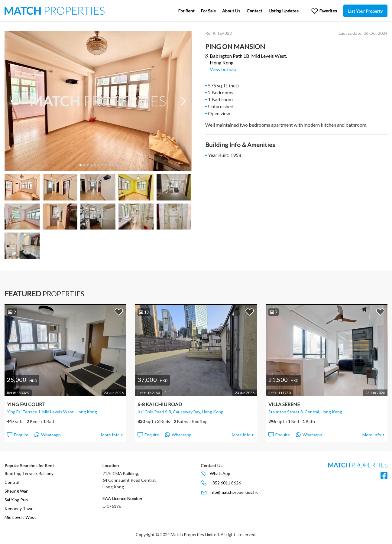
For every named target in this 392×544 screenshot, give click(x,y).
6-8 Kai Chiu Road (160, 404)
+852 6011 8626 (225, 483)
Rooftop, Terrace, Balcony (29, 473)
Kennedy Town (19, 508)
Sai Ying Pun (16, 500)
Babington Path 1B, (248, 59)
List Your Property (365, 11)
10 (113, 165)
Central (12, 482)
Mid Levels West (20, 517)
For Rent (186, 11)
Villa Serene (284, 404)
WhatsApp (220, 473)
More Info (110, 435)
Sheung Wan (16, 491)
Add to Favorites (119, 312)
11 (116, 165)
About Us (231, 11)
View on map (223, 69)
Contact (254, 11)
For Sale (208, 11)
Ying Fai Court (26, 404)
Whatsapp (48, 435)
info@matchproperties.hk (234, 492)
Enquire (17, 435)
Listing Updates (284, 11)
